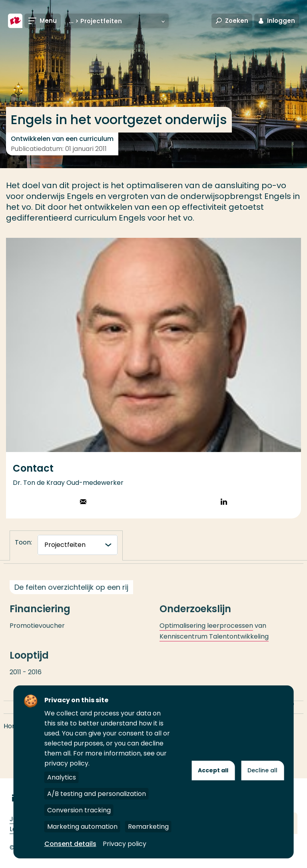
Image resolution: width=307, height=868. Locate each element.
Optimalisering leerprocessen (206, 633)
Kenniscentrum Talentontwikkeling (214, 644)
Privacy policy (125, 844)
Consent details (70, 844)
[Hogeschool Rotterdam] (15, 21)
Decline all (262, 770)
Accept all (213, 770)
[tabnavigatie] (78, 545)
